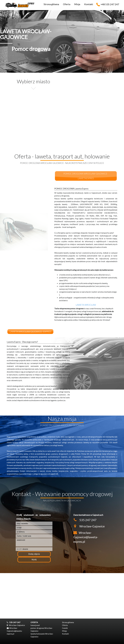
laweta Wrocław (86, 305)
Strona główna (51, 4)
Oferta (67, 4)
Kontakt (89, 4)
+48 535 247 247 (110, 4)
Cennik (65, 628)
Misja (77, 4)
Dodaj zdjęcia (34, 554)
